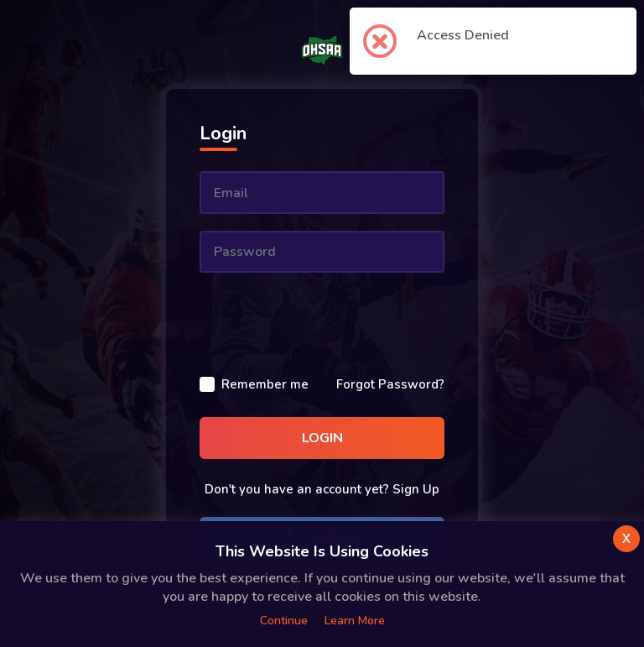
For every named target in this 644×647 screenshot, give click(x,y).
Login (322, 438)
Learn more (355, 621)
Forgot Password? (390, 384)
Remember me (265, 384)
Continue (284, 621)
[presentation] (327, 322)
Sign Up (416, 489)
